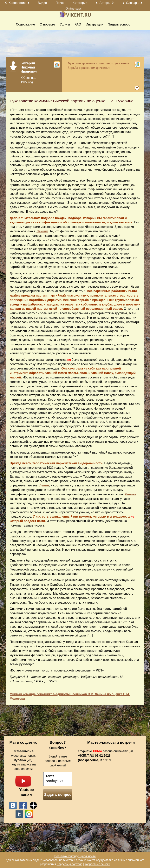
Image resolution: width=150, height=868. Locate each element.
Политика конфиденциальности (75, 856)
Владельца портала (69, 864)
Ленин (44, 485)
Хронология (17, 3)
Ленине (131, 494)
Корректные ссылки (97, 864)
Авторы (105, 3)
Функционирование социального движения (98, 63)
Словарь (132, 3)
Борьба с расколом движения (89, 68)
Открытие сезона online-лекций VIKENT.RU (106, 756)
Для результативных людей (23, 860)
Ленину (42, 231)
